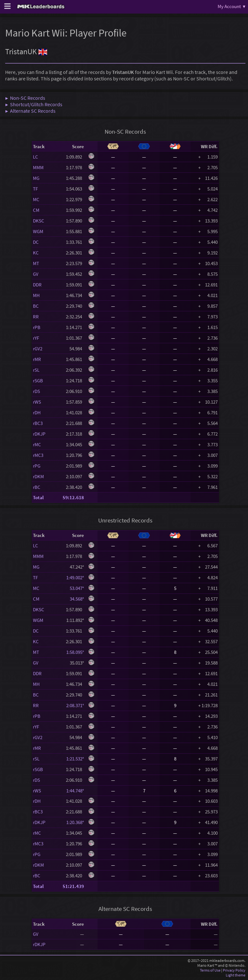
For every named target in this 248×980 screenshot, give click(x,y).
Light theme (236, 975)
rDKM (38, 476)
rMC (37, 444)
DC (36, 242)
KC (36, 253)
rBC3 (38, 423)
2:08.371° (75, 705)
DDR (37, 285)
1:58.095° (75, 652)
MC (36, 199)
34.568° (75, 599)
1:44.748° (75, 791)
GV (36, 274)
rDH (37, 413)
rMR (37, 359)
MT (36, 263)
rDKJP (39, 434)
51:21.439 (73, 886)
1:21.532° (75, 759)
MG (36, 178)
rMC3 (38, 455)
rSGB (38, 381)
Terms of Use (210, 970)
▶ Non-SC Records (25, 98)
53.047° (75, 588)
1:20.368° (75, 822)
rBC (37, 487)
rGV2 (38, 349)
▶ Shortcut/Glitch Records (34, 104)
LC (36, 157)
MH (36, 295)
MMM (38, 167)
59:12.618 (73, 497)
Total (38, 497)
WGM (38, 231)
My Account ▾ (232, 6)
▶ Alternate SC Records (30, 111)
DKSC (39, 221)
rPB (37, 327)
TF (35, 189)
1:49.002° (75, 578)
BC (36, 306)
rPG (37, 466)
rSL (36, 370)
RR (36, 317)
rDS (36, 391)
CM (36, 210)
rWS (37, 402)
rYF (36, 338)
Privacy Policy (234, 970)
